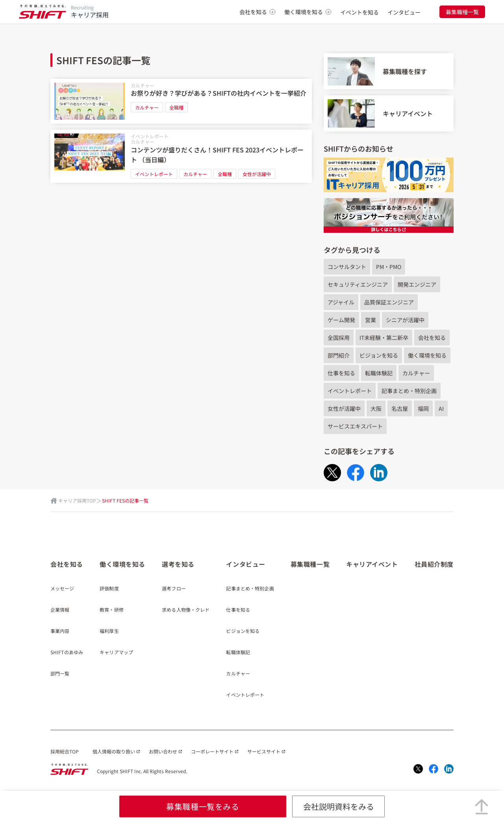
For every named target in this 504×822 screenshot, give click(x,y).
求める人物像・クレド (186, 610)
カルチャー (143, 85)
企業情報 (60, 610)
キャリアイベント (372, 564)
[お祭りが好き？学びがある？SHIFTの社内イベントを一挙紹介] (181, 101)
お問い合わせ (163, 751)
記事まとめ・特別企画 (409, 391)
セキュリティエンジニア (358, 284)
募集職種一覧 (462, 12)
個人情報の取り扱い (114, 751)
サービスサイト (264, 751)
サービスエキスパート (355, 426)
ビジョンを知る (379, 355)
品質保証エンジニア (389, 302)
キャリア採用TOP (77, 500)
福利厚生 (109, 631)
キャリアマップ (116, 653)
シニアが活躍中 (405, 320)
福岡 (423, 408)
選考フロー (174, 589)
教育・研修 (112, 610)
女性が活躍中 (257, 174)
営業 (371, 320)
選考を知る (178, 564)
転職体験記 (379, 373)
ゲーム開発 (341, 320)
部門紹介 (339, 355)
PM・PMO (389, 267)
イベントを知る (359, 12)
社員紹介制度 (434, 564)
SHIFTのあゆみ (67, 653)
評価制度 (109, 589)
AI (441, 408)
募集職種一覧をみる (203, 806)
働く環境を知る (308, 12)
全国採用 (339, 338)
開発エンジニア (417, 284)
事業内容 (60, 631)
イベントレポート (150, 136)
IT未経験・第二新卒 (384, 338)
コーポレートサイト (212, 751)
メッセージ (62, 589)
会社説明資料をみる (339, 806)
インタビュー (404, 12)
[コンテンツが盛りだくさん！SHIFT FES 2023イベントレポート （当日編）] (181, 156)
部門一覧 (60, 674)
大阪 (376, 408)
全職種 (176, 107)
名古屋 (400, 408)
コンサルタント (347, 267)
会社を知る (258, 12)
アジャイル (341, 302)
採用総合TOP (65, 751)
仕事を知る (341, 373)
